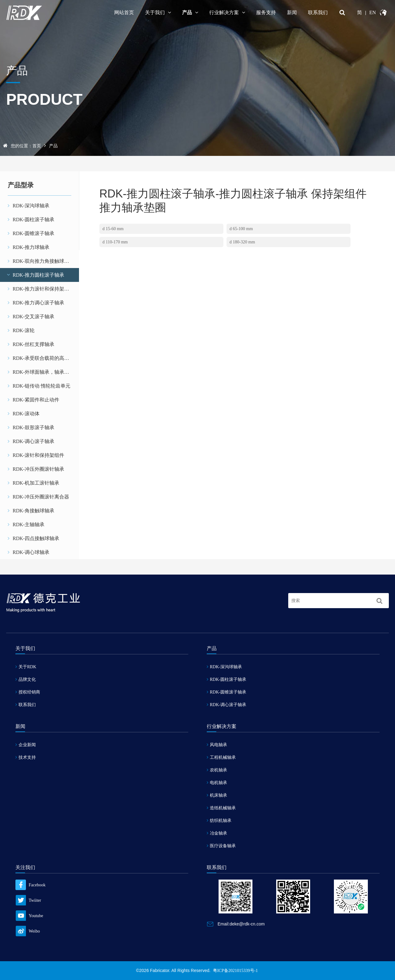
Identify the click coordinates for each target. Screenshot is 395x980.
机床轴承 (217, 795)
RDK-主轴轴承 (26, 525)
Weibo (28, 931)
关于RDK (26, 667)
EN (373, 12)
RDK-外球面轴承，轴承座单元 (43, 372)
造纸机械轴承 (221, 808)
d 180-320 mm (242, 242)
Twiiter (28, 900)
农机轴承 (217, 770)
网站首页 (124, 12)
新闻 (292, 12)
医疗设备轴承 (221, 846)
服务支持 (266, 12)
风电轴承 (217, 745)
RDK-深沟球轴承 (29, 206)
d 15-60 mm (113, 229)
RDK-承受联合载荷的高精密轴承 (43, 358)
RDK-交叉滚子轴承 (31, 317)
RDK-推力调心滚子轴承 (36, 303)
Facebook (30, 885)
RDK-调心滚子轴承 (31, 441)
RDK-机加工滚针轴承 (33, 483)
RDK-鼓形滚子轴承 (31, 427)
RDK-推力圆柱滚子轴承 (35, 275)
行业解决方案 (227, 12)
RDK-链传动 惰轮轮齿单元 (39, 386)
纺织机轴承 (219, 821)
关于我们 (158, 12)
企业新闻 (26, 745)
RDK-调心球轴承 (29, 552)
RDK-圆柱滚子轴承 (31, 220)
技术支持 (26, 757)
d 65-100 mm (241, 229)
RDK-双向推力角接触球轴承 (41, 261)
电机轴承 (217, 783)
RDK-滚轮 (21, 330)
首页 (37, 146)
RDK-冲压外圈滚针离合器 (38, 497)
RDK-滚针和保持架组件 (36, 455)
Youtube (29, 916)
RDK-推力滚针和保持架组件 (41, 289)
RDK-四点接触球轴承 (33, 538)
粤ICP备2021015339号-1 (235, 971)
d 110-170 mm (115, 242)
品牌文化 (26, 679)
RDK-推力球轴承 (29, 247)
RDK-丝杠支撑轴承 (31, 344)
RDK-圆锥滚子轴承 (31, 233)
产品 (190, 12)
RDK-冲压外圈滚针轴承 (36, 469)
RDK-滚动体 (24, 414)
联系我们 (318, 12)
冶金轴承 (217, 833)
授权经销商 (28, 692)
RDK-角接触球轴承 (31, 511)
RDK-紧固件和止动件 (33, 400)
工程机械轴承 (221, 757)
